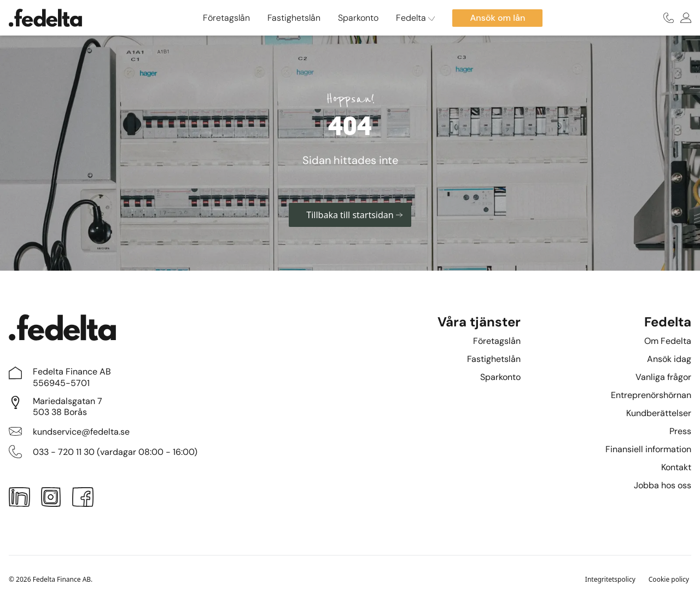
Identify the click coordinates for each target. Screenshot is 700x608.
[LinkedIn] (19, 499)
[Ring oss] (669, 18)
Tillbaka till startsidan (354, 215)
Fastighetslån (294, 18)
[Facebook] (83, 499)
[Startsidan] (45, 18)
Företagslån (226, 18)
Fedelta (416, 18)
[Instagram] (51, 499)
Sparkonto (358, 18)
